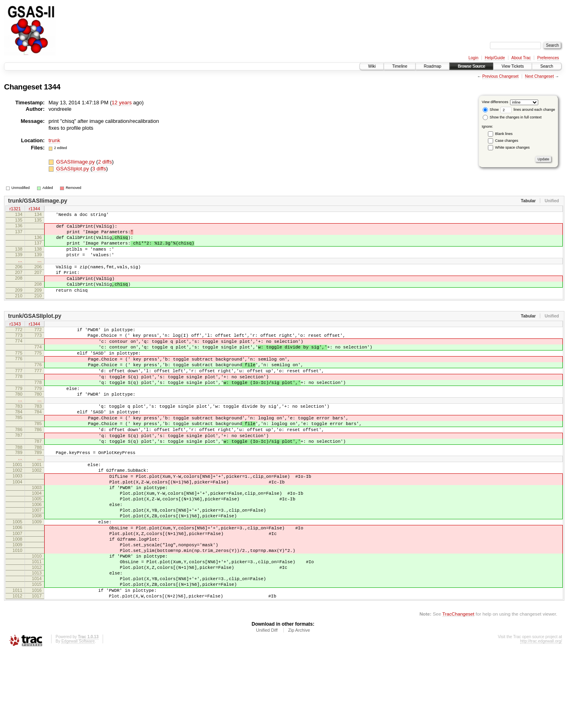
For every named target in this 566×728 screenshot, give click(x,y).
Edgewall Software (78, 717)
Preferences (548, 58)
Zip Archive (299, 706)
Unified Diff (267, 706)
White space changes (512, 147)
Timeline (400, 66)
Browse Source (471, 66)
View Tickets (513, 66)
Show (491, 110)
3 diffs (99, 169)
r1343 (15, 344)
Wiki (372, 66)
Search (547, 66)
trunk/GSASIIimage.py (38, 201)
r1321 (15, 209)
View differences (495, 102)
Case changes (507, 141)
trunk (55, 140)
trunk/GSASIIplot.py (35, 335)
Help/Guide (495, 58)
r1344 (34, 209)
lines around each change (528, 110)
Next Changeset (539, 76)
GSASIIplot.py (73, 169)
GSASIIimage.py (76, 162)
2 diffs (105, 162)
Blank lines (504, 134)
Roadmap (433, 66)
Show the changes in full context (512, 117)
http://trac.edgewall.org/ (541, 717)
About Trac (521, 58)
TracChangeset (458, 690)
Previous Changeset (500, 76)
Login (473, 58)
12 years (122, 103)
